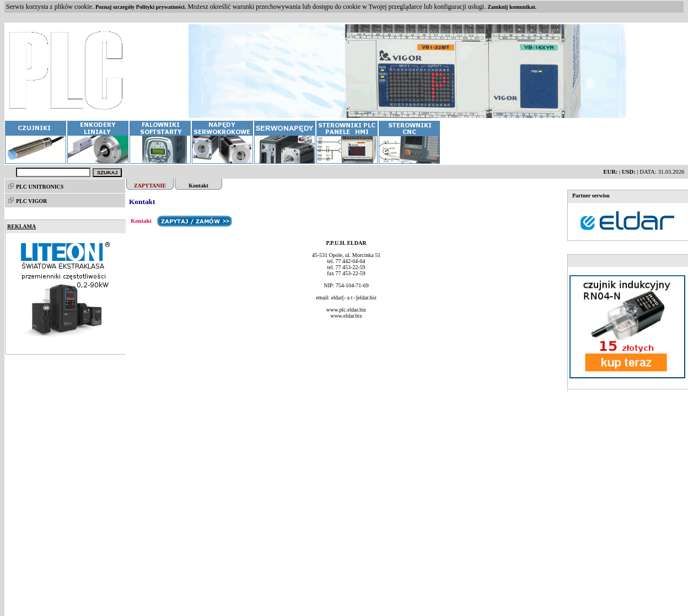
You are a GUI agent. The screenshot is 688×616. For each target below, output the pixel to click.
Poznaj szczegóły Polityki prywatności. (141, 7)
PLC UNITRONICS (40, 187)
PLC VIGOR (31, 201)
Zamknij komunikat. (512, 7)
